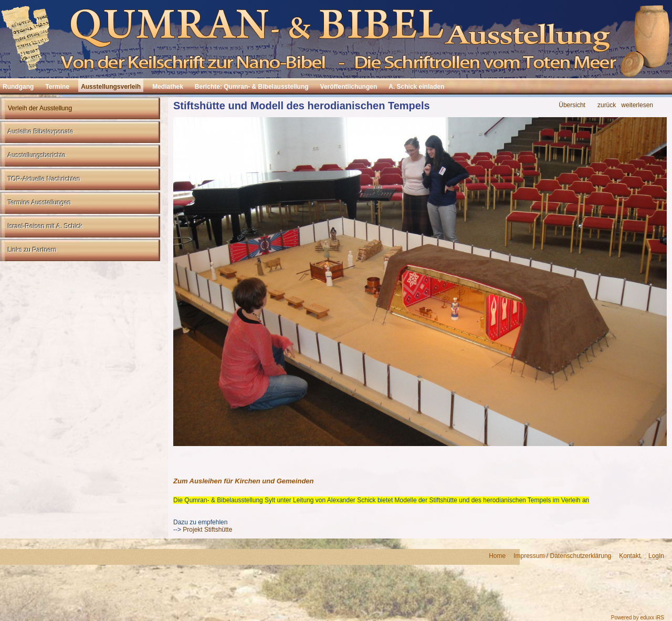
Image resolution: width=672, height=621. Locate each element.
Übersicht (572, 105)
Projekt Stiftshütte (207, 530)
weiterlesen (637, 105)
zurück (607, 105)
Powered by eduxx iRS (638, 618)
